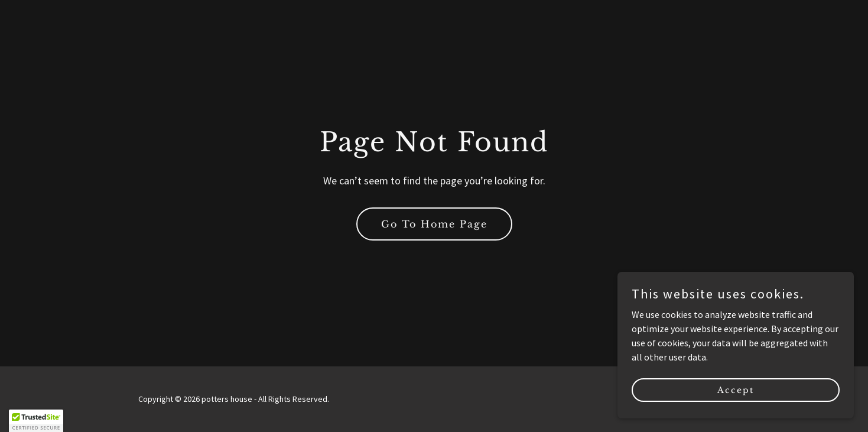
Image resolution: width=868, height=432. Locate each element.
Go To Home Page (434, 224)
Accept (736, 389)
